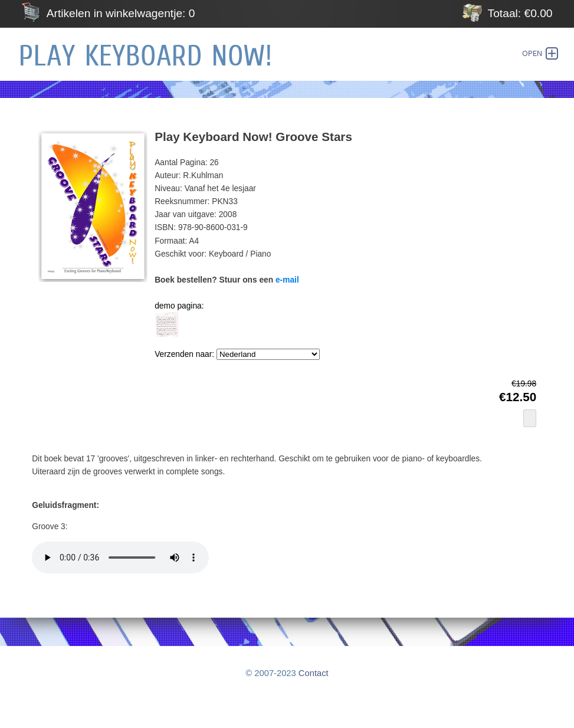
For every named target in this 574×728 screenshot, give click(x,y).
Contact (314, 673)
